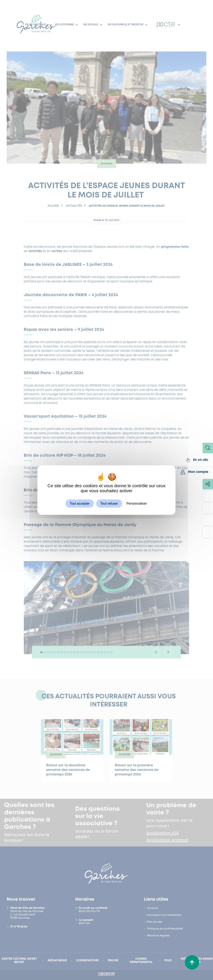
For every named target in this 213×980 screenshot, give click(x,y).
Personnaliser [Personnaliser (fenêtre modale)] (137, 503)
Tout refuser (109, 503)
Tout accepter (80, 503)
